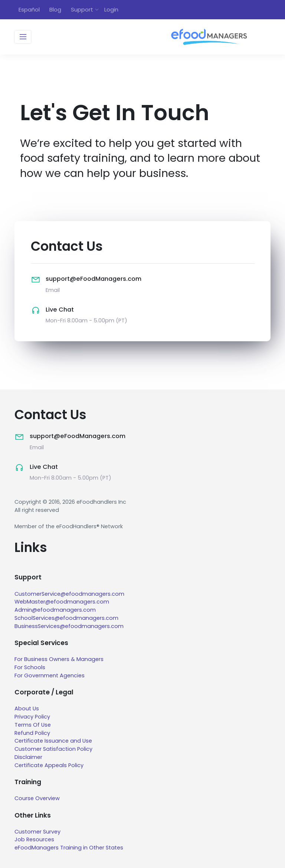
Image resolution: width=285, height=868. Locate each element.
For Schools (30, 667)
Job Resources (34, 839)
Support (82, 9)
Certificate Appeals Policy (49, 765)
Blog (55, 9)
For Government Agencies (50, 675)
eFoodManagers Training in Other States (69, 848)
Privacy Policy (32, 717)
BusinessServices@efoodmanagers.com (69, 626)
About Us (27, 708)
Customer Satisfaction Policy (53, 749)
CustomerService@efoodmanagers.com (69, 594)
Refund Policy (32, 733)
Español (29, 9)
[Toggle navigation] (23, 37)
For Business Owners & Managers (59, 659)
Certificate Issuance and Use (53, 741)
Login (111, 9)
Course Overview (37, 798)
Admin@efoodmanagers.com (55, 610)
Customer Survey (37, 832)
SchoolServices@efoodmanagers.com (66, 618)
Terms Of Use (33, 725)
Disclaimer (28, 757)
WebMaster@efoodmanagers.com (62, 602)
